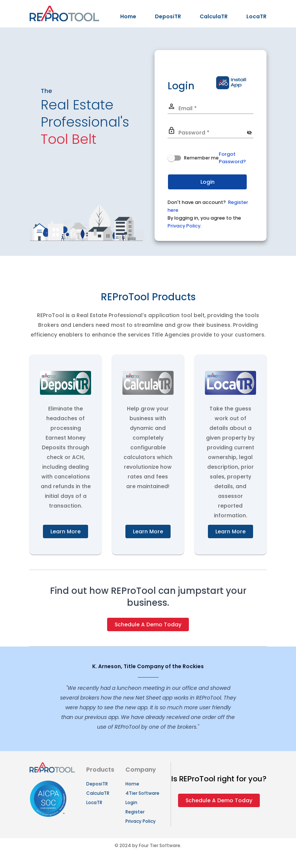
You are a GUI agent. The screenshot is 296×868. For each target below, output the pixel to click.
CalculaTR (214, 16)
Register (135, 812)
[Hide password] (250, 133)
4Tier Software (142, 793)
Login (131, 802)
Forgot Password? (232, 158)
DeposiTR (168, 16)
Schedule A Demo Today (148, 624)
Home (128, 16)
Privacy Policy (184, 226)
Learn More (66, 531)
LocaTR (256, 16)
